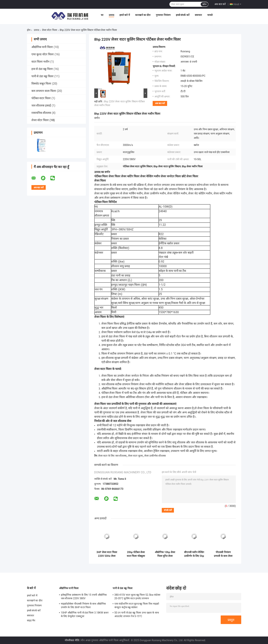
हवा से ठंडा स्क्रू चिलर (42, 69)
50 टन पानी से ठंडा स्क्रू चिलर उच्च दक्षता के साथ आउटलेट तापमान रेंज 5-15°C (137, 614)
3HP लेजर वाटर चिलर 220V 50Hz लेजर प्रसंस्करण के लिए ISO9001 (107, 554)
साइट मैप (31, 620)
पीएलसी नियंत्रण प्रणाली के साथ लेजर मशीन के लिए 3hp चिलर (223, 554)
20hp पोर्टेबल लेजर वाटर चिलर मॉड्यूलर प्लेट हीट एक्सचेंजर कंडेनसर (136, 554)
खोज (204, 4)
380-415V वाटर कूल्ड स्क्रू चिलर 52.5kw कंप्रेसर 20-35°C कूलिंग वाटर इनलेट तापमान (137, 597)
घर (102, 15)
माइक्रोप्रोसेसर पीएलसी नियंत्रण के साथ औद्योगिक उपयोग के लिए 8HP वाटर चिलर (83, 605)
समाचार (198, 15)
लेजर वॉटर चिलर (50, 30)
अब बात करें (220, 4)
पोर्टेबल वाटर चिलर (41, 98)
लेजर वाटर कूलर (135, 456)
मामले (210, 15)
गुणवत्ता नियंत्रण (163, 15)
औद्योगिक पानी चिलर (42, 47)
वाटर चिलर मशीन (41, 62)
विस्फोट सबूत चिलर (41, 84)
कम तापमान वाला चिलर (44, 91)
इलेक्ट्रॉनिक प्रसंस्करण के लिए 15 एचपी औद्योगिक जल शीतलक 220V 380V (84, 597)
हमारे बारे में (125, 15)
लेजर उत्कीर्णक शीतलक (155, 456)
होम (29, 30)
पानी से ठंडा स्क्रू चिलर (43, 76)
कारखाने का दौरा (143, 15)
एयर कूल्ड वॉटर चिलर (43, 54)
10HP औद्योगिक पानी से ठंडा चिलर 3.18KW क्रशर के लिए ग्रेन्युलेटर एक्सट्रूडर (85, 614)
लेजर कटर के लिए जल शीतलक (112, 456)
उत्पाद (111, 15)
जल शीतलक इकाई (41, 105)
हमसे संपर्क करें (183, 15)
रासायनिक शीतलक (41, 113)
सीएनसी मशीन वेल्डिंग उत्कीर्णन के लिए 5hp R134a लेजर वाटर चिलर (194, 554)
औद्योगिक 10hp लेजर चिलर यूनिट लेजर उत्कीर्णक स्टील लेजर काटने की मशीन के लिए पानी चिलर (165, 554)
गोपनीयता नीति (72, 640)
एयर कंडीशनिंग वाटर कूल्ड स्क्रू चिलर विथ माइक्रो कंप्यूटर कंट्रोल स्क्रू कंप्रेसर (137, 605)
